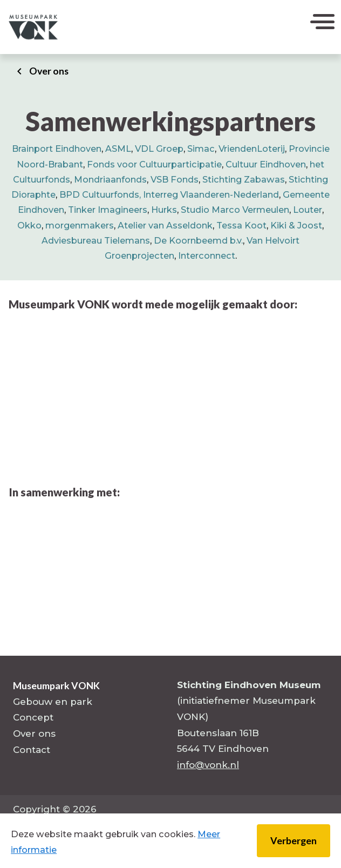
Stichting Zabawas (244, 179)
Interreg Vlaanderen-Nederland (211, 194)
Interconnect (207, 255)
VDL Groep (159, 149)
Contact (32, 750)
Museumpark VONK (56, 685)
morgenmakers (80, 225)
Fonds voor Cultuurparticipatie (154, 164)
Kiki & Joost (296, 225)
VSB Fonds (175, 179)
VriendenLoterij (252, 149)
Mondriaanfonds (110, 179)
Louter (308, 210)
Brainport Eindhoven (57, 149)
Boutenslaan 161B (218, 733)
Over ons (49, 71)
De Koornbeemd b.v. (198, 240)
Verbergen (294, 840)
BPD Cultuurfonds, (101, 194)
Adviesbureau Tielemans (96, 240)
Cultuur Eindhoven (266, 164)
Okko (29, 225)
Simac (201, 149)
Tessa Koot (241, 225)
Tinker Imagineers (108, 210)
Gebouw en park (53, 702)
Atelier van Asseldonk (165, 225)
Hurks (164, 210)
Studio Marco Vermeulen (235, 210)
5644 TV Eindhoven (223, 749)
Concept (33, 717)
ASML (118, 149)
